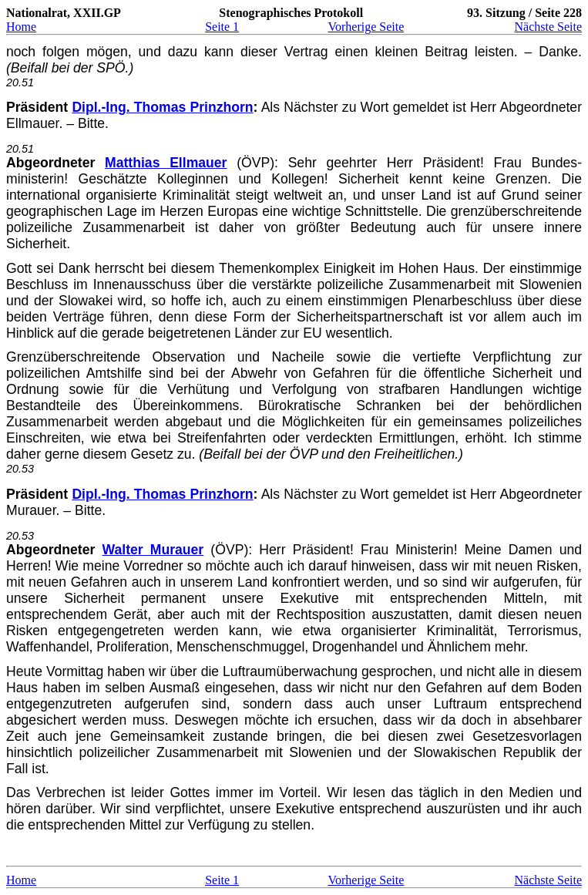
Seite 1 (222, 27)
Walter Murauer (153, 550)
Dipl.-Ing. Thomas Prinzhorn (162, 107)
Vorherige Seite (366, 27)
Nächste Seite (548, 27)
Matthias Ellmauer (166, 163)
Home (21, 27)
